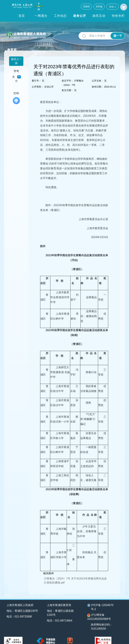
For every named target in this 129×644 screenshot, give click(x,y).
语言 (112, 7)
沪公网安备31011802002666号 (99, 612)
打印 (16, 94)
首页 (22, 16)
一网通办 (41, 16)
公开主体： (98, 76)
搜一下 (118, 36)
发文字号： (68, 76)
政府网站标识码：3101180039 (102, 622)
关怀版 (99, 7)
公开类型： (38, 82)
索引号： (36, 76)
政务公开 (80, 16)
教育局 (54, 34)
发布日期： (98, 82)
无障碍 (86, 7)
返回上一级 (16, 57)
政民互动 (99, 16)
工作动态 (60, 16)
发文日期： (68, 86)
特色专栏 (118, 16)
